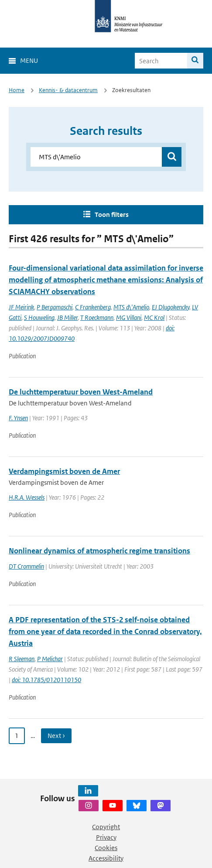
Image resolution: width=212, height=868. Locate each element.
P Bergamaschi (55, 307)
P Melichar (50, 659)
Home (17, 90)
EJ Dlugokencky (171, 307)
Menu (29, 60)
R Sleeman (22, 659)
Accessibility (106, 858)
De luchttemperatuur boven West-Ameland (81, 392)
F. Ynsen (18, 418)
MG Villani (129, 317)
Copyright (106, 827)
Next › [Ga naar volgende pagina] (56, 736)
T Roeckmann (97, 317)
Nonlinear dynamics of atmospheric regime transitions (99, 551)
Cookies (106, 848)
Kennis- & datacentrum (68, 90)
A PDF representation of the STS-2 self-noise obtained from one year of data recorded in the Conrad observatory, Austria (105, 631)
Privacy (106, 837)
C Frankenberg (93, 307)
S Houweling (39, 317)
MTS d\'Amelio (131, 307)
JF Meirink (21, 307)
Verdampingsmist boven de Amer (64, 471)
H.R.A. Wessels (27, 497)
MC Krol (154, 317)
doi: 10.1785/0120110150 (46, 680)
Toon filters (112, 214)
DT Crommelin (26, 566)
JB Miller (67, 317)
